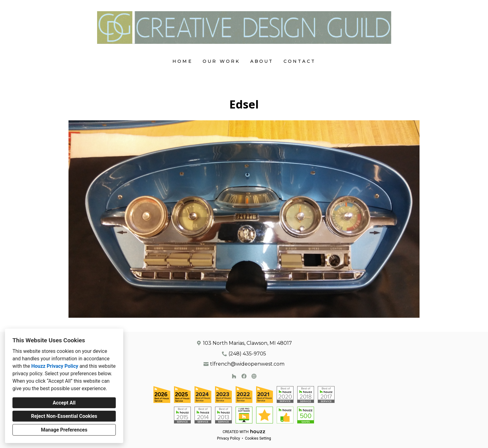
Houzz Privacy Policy (55, 366)
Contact (300, 61)
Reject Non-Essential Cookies (64, 416)
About (262, 61)
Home (183, 61)
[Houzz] (234, 376)
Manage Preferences (64, 430)
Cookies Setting (258, 438)
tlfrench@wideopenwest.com (247, 364)
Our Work (221, 61)
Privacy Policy (228, 438)
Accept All (64, 403)
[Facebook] (244, 376)
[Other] (254, 376)
